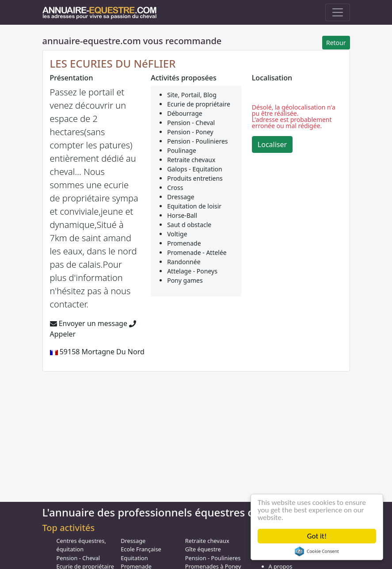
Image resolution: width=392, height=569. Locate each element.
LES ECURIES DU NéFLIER (113, 63)
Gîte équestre (203, 549)
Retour (336, 43)
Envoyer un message (89, 323)
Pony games (185, 280)
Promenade (184, 243)
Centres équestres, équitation (81, 545)
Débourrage (185, 113)
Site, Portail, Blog (192, 95)
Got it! (317, 536)
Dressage (181, 197)
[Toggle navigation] (338, 12)
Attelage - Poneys (192, 271)
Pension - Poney (190, 132)
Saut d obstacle (189, 225)
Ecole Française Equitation (141, 553)
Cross (175, 188)
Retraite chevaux (191, 160)
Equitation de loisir (194, 206)
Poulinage (182, 150)
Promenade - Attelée (197, 252)
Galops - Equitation (195, 169)
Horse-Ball (182, 215)
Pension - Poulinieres (197, 141)
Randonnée (184, 262)
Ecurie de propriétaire (199, 104)
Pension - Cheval (191, 123)
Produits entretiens (195, 178)
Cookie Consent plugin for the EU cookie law (317, 551)
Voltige (177, 234)
